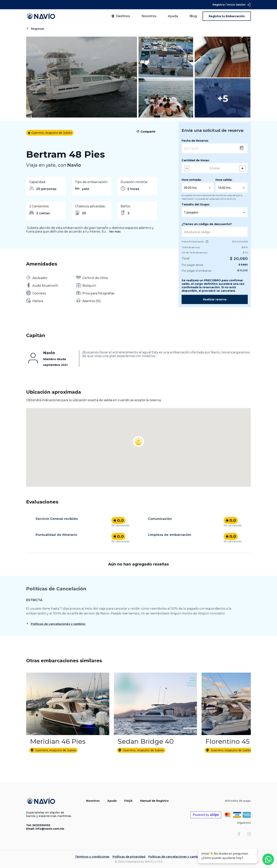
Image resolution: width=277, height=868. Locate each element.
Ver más (115, 232)
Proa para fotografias (98, 293)
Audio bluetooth (45, 286)
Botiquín (89, 286)
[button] (138, 436)
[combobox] (198, 188)
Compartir (148, 132)
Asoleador (40, 278)
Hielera (38, 301)
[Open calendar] (242, 148)
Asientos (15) (92, 301)
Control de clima (95, 278)
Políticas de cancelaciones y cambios (58, 624)
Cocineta (39, 293)
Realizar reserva (215, 299)
